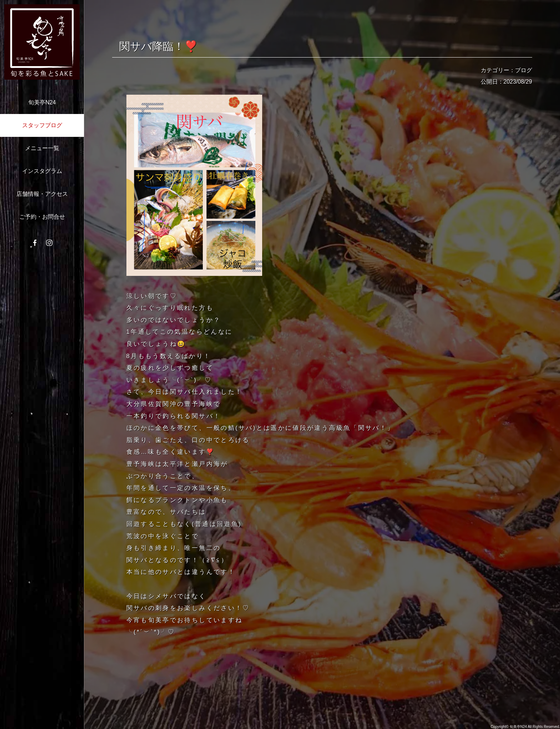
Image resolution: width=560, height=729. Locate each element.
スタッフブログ (42, 125)
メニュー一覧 (42, 148)
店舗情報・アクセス (42, 194)
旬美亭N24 (42, 102)
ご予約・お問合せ (42, 217)
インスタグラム (42, 171)
